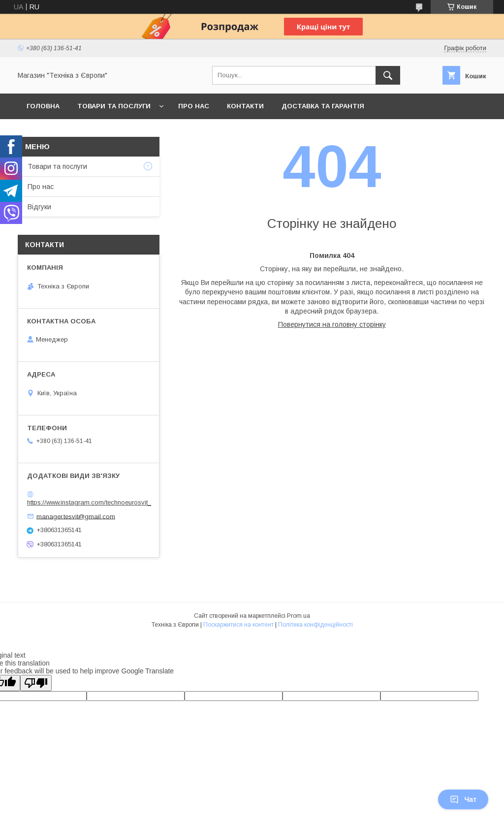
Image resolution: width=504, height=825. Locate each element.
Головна (43, 106)
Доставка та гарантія (323, 106)
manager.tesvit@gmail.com (76, 516)
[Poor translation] (36, 683)
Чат (463, 799)
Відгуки (39, 207)
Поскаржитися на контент (238, 625)
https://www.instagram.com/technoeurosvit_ (89, 502)
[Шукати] (388, 75)
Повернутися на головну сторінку (332, 324)
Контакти (245, 106)
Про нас (194, 106)
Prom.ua (299, 616)
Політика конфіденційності (315, 625)
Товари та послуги (114, 106)
